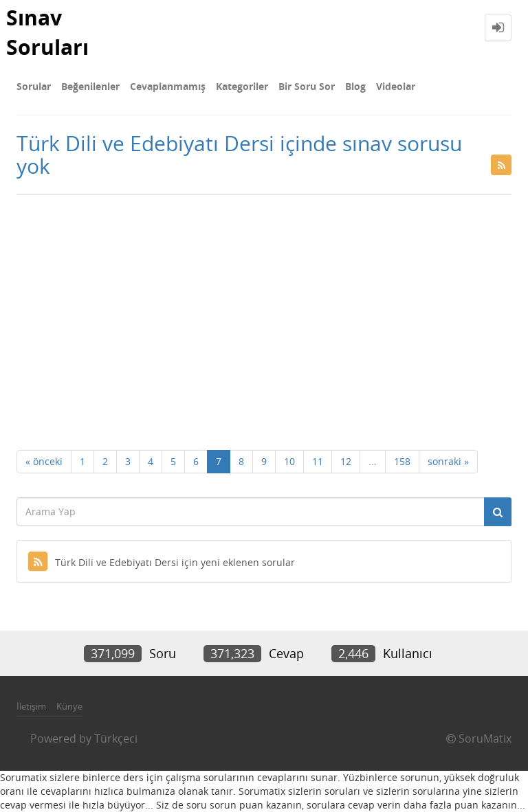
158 (402, 461)
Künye (69, 706)
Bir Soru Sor (307, 86)
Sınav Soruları (47, 32)
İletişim (31, 706)
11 (318, 461)
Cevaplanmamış (168, 86)
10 (289, 461)
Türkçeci (116, 738)
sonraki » (448, 461)
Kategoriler (242, 86)
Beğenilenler (90, 86)
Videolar (396, 86)
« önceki (44, 461)
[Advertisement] (264, 305)
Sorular (34, 86)
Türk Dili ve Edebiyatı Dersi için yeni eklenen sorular (161, 562)
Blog (355, 86)
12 (346, 461)
